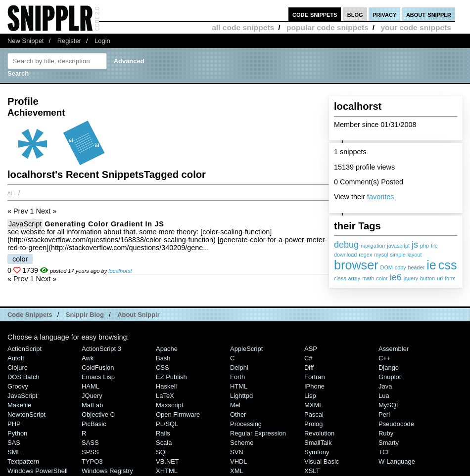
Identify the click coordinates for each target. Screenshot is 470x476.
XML (237, 471)
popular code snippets (328, 27)
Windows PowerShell (38, 471)
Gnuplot (390, 377)
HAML (91, 386)
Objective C (98, 414)
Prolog (313, 424)
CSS (163, 368)
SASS (90, 443)
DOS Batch (23, 377)
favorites (380, 197)
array (354, 278)
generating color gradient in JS (104, 224)
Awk (88, 358)
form (450, 278)
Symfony (317, 452)
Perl (384, 414)
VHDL (239, 461)
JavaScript (25, 224)
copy (400, 267)
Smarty (389, 443)
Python (17, 433)
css (448, 265)
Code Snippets (30, 315)
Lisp (310, 396)
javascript (398, 246)
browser (356, 265)
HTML (239, 386)
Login (102, 41)
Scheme (242, 443)
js (415, 245)
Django (389, 368)
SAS (14, 443)
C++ (384, 358)
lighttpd (241, 396)
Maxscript (169, 405)
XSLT (312, 471)
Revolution (319, 433)
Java (385, 386)
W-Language (397, 461)
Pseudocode (396, 424)
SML (14, 452)
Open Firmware (178, 414)
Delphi (239, 368)
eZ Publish (171, 377)
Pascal (314, 414)
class (340, 278)
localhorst (120, 271)
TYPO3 (92, 461)
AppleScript (246, 349)
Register (69, 41)
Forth (237, 377)
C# (308, 358)
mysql (381, 255)
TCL (384, 452)
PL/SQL (167, 424)
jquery (411, 278)
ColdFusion (98, 368)
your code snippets (416, 27)
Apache (167, 349)
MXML (313, 405)
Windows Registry (107, 471)
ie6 (396, 277)
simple (398, 255)
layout (415, 255)
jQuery (92, 396)
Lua (384, 396)
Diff (309, 368)
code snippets (315, 14)
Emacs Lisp (98, 377)
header (417, 267)
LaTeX (165, 396)
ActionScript (24, 349)
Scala (164, 443)
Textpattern (23, 461)
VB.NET (167, 461)
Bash (163, 358)
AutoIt (16, 358)
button (427, 278)
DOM (387, 267)
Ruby (386, 433)
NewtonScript (26, 414)
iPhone (314, 386)
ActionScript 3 (101, 349)
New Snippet (25, 41)
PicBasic (94, 424)
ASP (311, 349)
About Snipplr (139, 315)
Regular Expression (258, 433)
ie (431, 265)
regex (365, 255)
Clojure (18, 368)
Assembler (394, 349)
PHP (14, 424)
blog (355, 14)
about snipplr (429, 14)
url (440, 278)
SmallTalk (318, 443)
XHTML (167, 471)
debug (346, 245)
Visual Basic (322, 461)
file (434, 246)
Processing (246, 424)
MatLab (92, 405)
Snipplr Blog (85, 315)
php (424, 246)
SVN (237, 452)
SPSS (90, 452)
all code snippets (243, 27)
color (382, 278)
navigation (373, 246)
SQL (162, 452)
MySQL (389, 405)
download (345, 255)
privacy (384, 14)
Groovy (18, 386)
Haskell (166, 386)
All (12, 193)
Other (238, 414)
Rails (163, 433)
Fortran (315, 377)
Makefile (19, 405)
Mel (235, 405)
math (368, 278)
